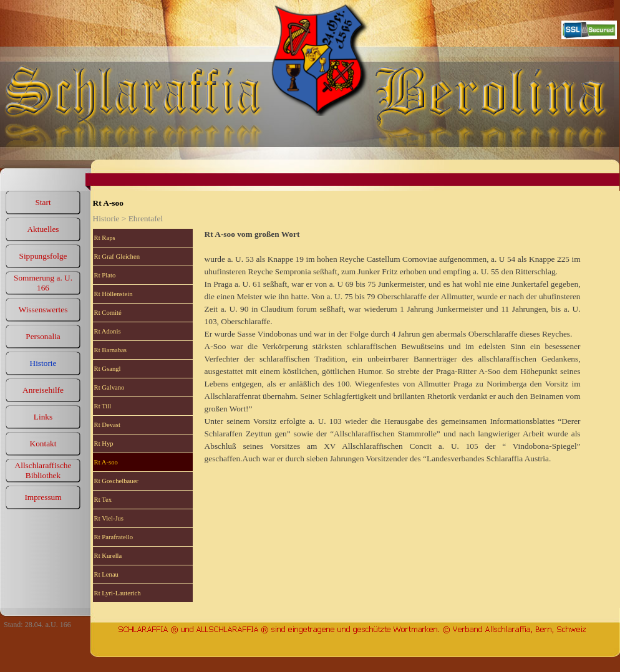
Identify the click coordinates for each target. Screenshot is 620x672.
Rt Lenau (106, 574)
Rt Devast (107, 425)
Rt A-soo (106, 462)
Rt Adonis (108, 331)
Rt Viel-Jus (109, 518)
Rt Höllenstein (114, 294)
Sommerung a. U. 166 (43, 283)
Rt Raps (105, 238)
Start (43, 202)
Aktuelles (43, 229)
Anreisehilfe (43, 390)
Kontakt (43, 444)
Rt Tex (103, 500)
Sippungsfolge (43, 256)
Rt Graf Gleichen (117, 257)
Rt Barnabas (110, 350)
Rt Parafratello (114, 537)
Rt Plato (105, 275)
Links (43, 417)
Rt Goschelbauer (116, 481)
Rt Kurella (108, 556)
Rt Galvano (109, 387)
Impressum (43, 497)
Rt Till (103, 406)
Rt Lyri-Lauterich (118, 593)
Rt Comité (108, 313)
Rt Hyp (104, 444)
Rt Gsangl (108, 369)
